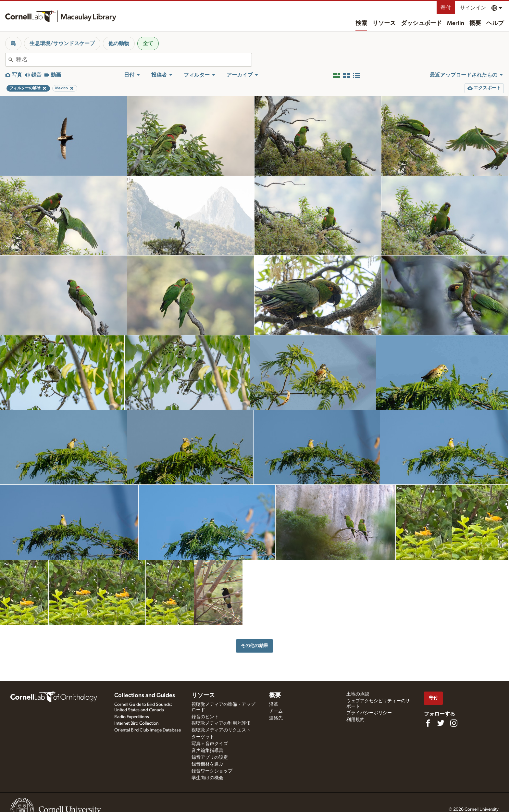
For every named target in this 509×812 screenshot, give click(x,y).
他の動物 (119, 44)
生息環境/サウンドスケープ (62, 44)
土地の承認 (358, 694)
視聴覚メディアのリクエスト (221, 730)
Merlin (456, 23)
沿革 (274, 705)
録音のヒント (205, 717)
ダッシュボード (421, 23)
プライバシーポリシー (369, 713)
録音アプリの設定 (210, 757)
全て (148, 44)
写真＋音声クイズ (210, 744)
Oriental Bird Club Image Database (148, 730)
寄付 (446, 8)
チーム (276, 711)
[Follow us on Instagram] (454, 723)
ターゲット (203, 737)
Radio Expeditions (132, 717)
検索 (361, 23)
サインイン (473, 8)
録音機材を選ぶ (207, 764)
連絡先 (276, 718)
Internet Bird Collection (137, 723)
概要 (475, 23)
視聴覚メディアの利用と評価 (221, 723)
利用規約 (355, 720)
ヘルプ (495, 23)
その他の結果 (255, 646)
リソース (384, 23)
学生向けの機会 (207, 778)
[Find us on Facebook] (428, 723)
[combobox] (134, 60)
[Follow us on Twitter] (441, 723)
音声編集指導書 (207, 751)
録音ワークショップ (212, 771)
